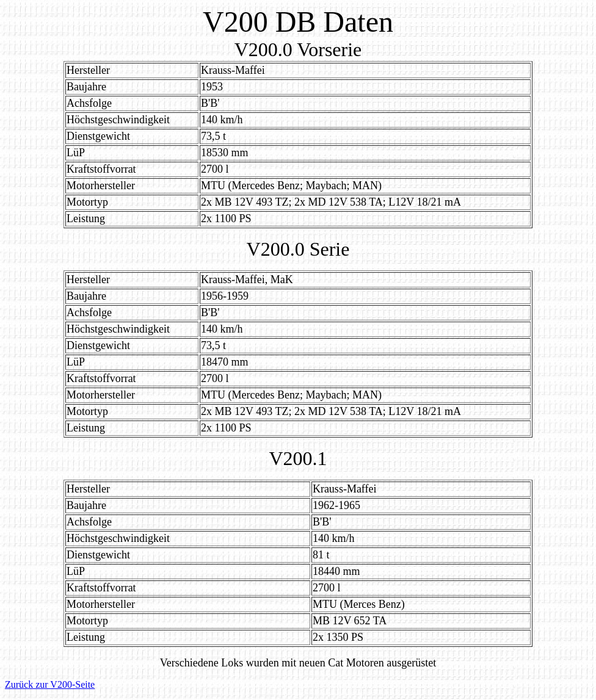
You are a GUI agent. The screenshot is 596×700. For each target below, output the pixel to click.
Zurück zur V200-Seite (50, 684)
